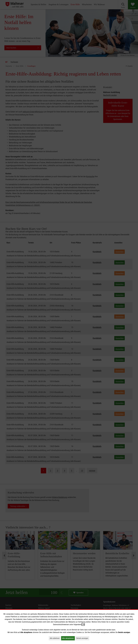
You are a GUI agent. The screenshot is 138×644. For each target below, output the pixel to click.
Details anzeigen (83, 638)
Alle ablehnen (55, 638)
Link (83, 625)
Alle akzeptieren (69, 638)
